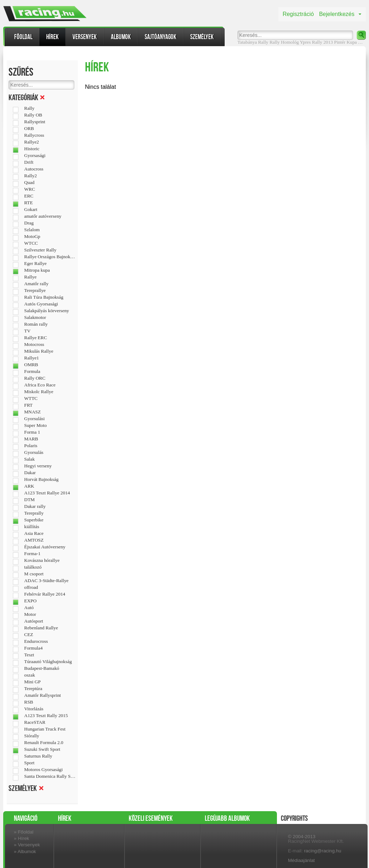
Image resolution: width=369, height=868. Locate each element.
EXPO (30, 601)
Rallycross (34, 135)
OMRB (31, 365)
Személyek (202, 37)
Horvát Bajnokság (41, 479)
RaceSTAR (35, 722)
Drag (29, 223)
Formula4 (33, 648)
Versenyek (85, 37)
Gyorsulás (34, 452)
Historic (32, 149)
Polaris (31, 446)
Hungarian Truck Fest (45, 729)
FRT (28, 405)
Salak (30, 459)
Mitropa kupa (37, 270)
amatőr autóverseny (43, 216)
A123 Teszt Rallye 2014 (47, 493)
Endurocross (36, 641)
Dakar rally (35, 506)
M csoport (34, 574)
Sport (29, 763)
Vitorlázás (34, 709)
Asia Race (34, 533)
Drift (29, 162)
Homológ (290, 42)
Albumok (121, 37)
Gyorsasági (35, 156)
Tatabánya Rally (253, 42)
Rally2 (31, 176)
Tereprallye (35, 291)
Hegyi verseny (38, 466)
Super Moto (35, 425)
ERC (29, 196)
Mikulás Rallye (39, 351)
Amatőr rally (36, 284)
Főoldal (23, 37)
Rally (275, 42)
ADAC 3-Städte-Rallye (46, 581)
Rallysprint (35, 122)
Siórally (32, 736)
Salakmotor (35, 318)
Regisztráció (298, 14)
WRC (30, 189)
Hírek (52, 37)
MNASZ (33, 412)
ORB (29, 129)
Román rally (36, 324)
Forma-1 (32, 554)
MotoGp (32, 237)
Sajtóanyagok (161, 37)
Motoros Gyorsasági (43, 770)
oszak (30, 675)
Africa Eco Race (40, 385)
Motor (30, 614)
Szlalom (32, 230)
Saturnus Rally (38, 756)
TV (27, 331)
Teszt (29, 655)
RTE (28, 203)
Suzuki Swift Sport (42, 749)
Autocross (34, 169)
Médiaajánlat (301, 860)
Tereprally (34, 513)
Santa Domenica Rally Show (50, 776)
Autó (29, 608)
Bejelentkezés (337, 14)
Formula (32, 371)
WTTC (31, 398)
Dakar (30, 473)
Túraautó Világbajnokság (48, 662)
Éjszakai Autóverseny (45, 547)
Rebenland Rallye (41, 628)
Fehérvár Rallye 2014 (45, 594)
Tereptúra (33, 689)
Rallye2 (31, 142)
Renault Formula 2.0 (44, 743)
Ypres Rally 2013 (317, 42)
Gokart (31, 210)
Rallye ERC (36, 338)
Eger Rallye (35, 264)
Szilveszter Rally (40, 250)
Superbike (34, 520)
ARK (29, 486)
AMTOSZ (34, 540)
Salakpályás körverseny (47, 311)
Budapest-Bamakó (42, 668)
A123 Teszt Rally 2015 (46, 716)
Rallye (30, 277)
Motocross (34, 345)
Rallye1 (31, 358)
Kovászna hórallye (42, 560)
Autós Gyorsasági (41, 304)
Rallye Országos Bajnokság (50, 257)
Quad (29, 183)
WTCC (31, 243)
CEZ (29, 635)
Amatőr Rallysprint (42, 695)
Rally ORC (35, 378)
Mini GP (32, 682)
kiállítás (32, 527)
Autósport (34, 621)
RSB (29, 702)
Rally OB (33, 115)
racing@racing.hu (323, 851)
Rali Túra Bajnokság (44, 297)
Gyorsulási (34, 419)
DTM (30, 500)
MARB (31, 439)
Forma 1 (32, 432)
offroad (31, 587)
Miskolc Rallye (39, 392)
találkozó (33, 567)
